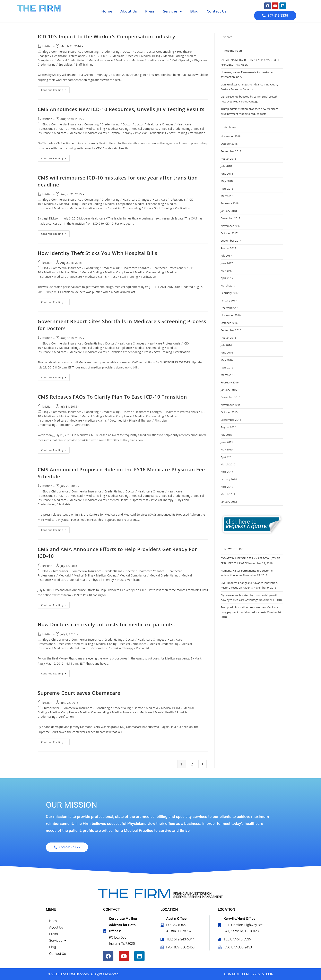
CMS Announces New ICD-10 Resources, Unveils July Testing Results (121, 109)
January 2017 (229, 300)
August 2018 (228, 159)
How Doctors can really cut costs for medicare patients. (106, 624)
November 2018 (231, 136)
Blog (194, 11)
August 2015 (228, 427)
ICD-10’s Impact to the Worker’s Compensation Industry (106, 36)
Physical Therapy (121, 133)
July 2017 (226, 256)
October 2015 (229, 412)
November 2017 (231, 226)
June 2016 (227, 352)
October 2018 (229, 144)
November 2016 (231, 315)
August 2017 (228, 248)
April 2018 (227, 189)
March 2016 (228, 375)
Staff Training (85, 64)
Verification (198, 133)
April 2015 (227, 457)
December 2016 (231, 308)
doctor (139, 52)
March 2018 (228, 196)
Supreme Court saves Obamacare (79, 693)
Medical (133, 56)
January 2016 (229, 390)
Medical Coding (174, 56)
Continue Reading (55, 89)
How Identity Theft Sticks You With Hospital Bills (98, 253)
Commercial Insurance (66, 52)
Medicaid (118, 56)
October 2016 (229, 323)
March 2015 (228, 464)
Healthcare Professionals (69, 56)
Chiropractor (60, 491)
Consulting (91, 52)
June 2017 (227, 263)
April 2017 (227, 278)
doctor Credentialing (160, 52)
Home (107, 11)
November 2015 (231, 405)
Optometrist (118, 420)
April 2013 (227, 487)
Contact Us (217, 11)
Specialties (66, 64)
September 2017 (231, 241)
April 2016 (227, 367)
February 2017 (230, 293)
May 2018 (227, 181)
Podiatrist (65, 425)
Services (172, 11)
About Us (129, 11)
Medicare (122, 60)
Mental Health (119, 500)
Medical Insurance (101, 60)
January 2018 (229, 211)
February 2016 (230, 382)
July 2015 (226, 435)
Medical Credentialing (71, 60)
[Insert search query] (252, 37)
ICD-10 (93, 56)
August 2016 (228, 338)
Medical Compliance (145, 129)
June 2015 (227, 442)
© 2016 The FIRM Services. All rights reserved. (84, 974)
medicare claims (158, 60)
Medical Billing (151, 56)
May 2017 (227, 271)
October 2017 (229, 233)
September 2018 (231, 151)
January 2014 (229, 479)
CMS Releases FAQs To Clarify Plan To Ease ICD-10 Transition (112, 397)
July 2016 (226, 345)
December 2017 (231, 218)
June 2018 (227, 174)
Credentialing (111, 52)
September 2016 (231, 330)
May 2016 (227, 360)
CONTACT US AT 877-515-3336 (249, 974)
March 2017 (228, 285)
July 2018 (226, 166)
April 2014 (227, 472)
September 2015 (231, 420)
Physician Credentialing (151, 133)
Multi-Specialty (181, 60)
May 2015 (227, 449)
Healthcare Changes (160, 124)
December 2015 (231, 397)
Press (150, 11)
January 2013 (229, 502)
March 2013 (228, 494)
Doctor (127, 52)
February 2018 (230, 203)
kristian (47, 46)
